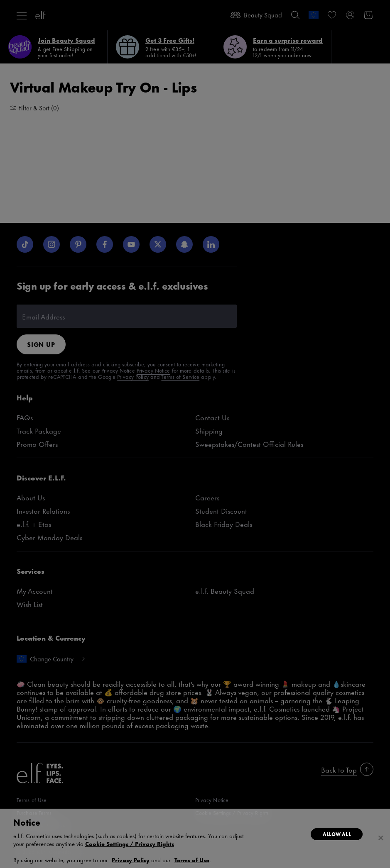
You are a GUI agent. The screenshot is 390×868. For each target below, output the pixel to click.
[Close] (381, 838)
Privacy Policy (131, 859)
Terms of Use (192, 859)
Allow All (337, 834)
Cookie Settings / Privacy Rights (130, 844)
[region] (195, 838)
